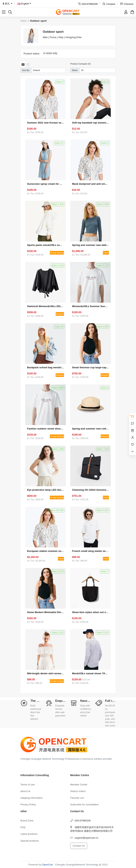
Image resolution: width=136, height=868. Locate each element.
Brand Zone (27, 821)
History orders (78, 791)
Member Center (79, 785)
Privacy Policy (28, 804)
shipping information (32, 798)
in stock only (50, 53)
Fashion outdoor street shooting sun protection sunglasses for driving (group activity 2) (46, 429)
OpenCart (48, 865)
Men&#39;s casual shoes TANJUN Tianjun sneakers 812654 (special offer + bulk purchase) (90, 673)
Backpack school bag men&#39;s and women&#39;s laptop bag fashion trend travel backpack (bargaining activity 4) (46, 367)
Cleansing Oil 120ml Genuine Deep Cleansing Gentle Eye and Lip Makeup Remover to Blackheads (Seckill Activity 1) (90, 490)
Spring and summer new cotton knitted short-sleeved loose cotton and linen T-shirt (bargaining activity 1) (90, 429)
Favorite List (77, 798)
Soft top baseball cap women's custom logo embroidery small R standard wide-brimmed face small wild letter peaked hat (90, 123)
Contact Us (79, 846)
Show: (75, 70)
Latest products (29, 834)
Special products (30, 841)
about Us (25, 791)
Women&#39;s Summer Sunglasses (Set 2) (90, 306)
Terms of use (28, 785)
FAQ (23, 827)
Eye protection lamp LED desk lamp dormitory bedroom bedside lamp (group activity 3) (46, 490)
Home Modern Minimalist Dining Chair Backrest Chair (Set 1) (46, 612)
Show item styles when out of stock (90, 612)
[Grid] (23, 65)
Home (23, 21)
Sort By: (26, 70)
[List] (28, 65)
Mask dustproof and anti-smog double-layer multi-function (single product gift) (90, 184)
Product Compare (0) (81, 64)
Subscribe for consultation (84, 804)
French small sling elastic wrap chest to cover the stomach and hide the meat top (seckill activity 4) (90, 551)
